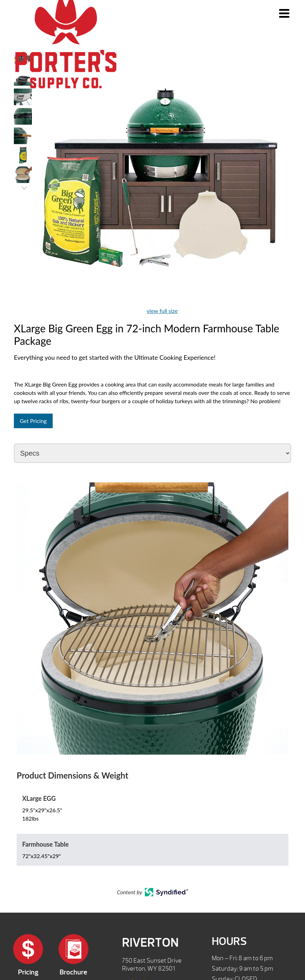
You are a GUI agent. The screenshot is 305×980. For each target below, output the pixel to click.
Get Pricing (33, 421)
